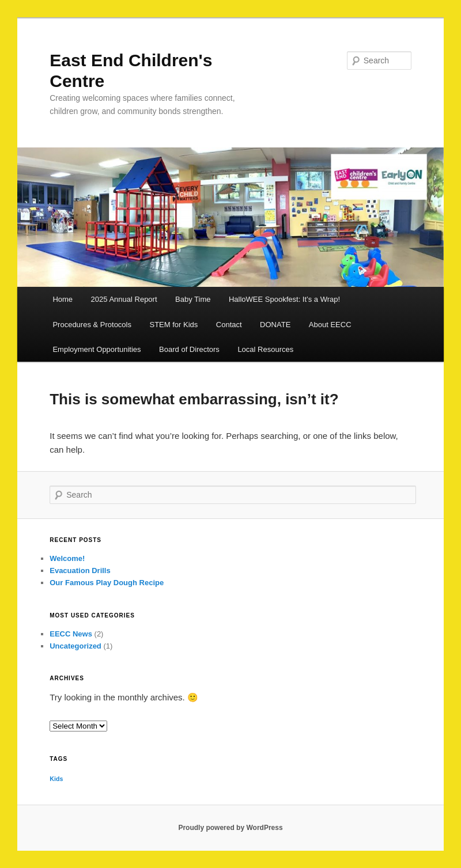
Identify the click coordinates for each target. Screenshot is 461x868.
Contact (229, 325)
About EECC (330, 325)
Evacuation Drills (80, 571)
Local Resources (265, 349)
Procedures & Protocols (92, 325)
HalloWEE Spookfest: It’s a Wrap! (284, 299)
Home (63, 299)
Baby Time (193, 299)
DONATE (275, 325)
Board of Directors (189, 349)
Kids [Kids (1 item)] (56, 779)
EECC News (71, 634)
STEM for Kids (174, 325)
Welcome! (67, 558)
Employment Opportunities (97, 349)
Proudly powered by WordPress (230, 828)
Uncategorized (75, 646)
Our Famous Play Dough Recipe (107, 583)
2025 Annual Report (124, 299)
